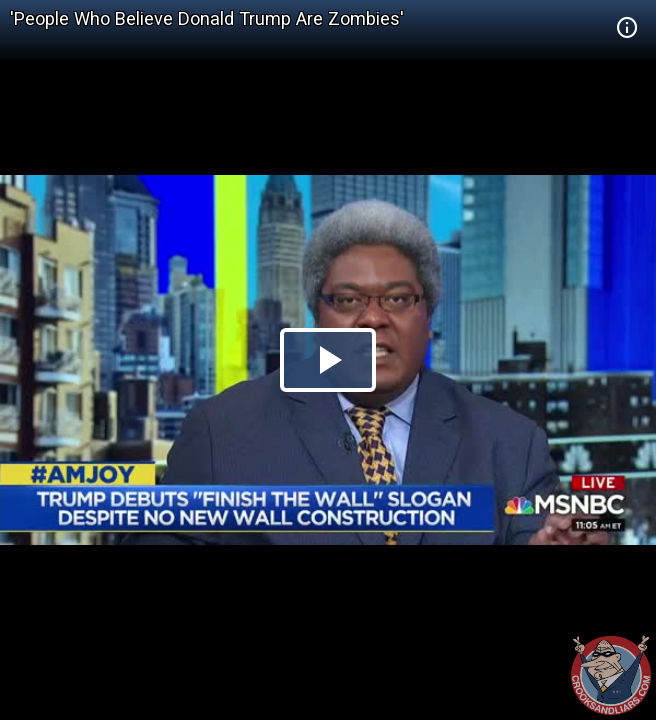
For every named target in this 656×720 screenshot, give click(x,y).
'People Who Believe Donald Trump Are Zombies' (207, 18)
